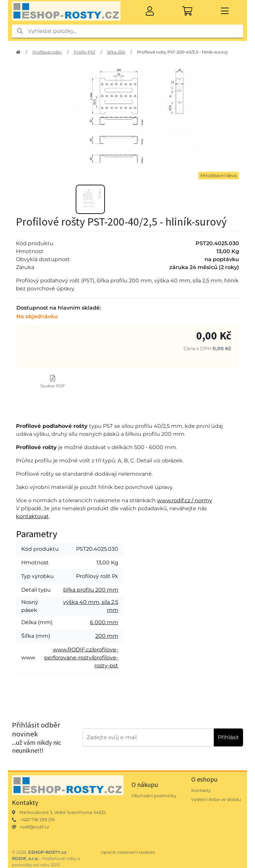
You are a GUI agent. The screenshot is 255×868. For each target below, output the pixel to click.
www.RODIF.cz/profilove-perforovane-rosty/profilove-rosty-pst (81, 658)
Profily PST (85, 52)
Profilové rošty (47, 52)
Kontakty (201, 790)
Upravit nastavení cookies (128, 852)
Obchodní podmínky (154, 796)
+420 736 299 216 (37, 820)
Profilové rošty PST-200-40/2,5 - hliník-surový (182, 52)
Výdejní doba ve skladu (216, 799)
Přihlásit (228, 737)
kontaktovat (32, 516)
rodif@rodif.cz (35, 827)
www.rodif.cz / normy (185, 500)
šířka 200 (116, 52)
